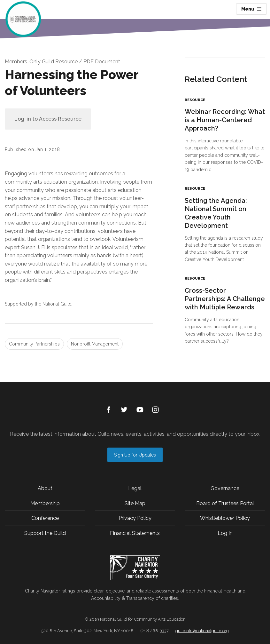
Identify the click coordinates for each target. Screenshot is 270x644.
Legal (135, 488)
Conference (45, 518)
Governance (225, 488)
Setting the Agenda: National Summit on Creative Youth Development (216, 213)
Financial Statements (135, 533)
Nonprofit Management (95, 344)
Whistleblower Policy (225, 518)
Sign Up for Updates (135, 455)
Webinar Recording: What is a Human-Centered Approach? (225, 120)
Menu (251, 9)
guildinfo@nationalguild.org (202, 631)
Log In (225, 533)
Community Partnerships (34, 344)
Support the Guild (45, 533)
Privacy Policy (135, 518)
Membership (45, 503)
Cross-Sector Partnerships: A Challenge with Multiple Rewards (225, 299)
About (45, 488)
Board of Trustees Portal (225, 503)
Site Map (135, 503)
